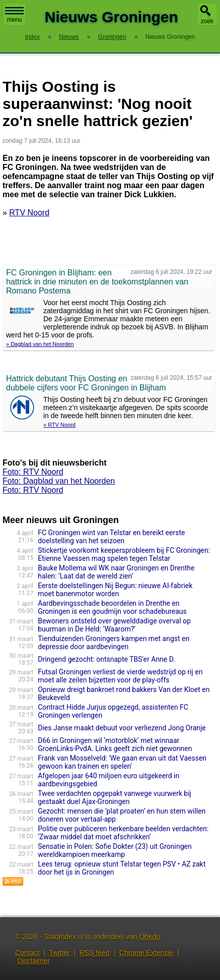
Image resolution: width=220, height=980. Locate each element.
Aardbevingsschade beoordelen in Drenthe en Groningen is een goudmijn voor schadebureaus (112, 607)
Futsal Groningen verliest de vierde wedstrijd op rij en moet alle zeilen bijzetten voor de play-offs (120, 676)
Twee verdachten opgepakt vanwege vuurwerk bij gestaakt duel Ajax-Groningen (115, 797)
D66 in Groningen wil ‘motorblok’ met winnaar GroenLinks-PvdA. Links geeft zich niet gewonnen (115, 744)
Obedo (150, 937)
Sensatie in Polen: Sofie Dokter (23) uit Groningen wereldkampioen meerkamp (115, 850)
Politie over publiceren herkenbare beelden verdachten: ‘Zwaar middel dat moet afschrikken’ (123, 833)
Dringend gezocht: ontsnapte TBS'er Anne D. (106, 659)
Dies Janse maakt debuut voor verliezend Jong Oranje (122, 728)
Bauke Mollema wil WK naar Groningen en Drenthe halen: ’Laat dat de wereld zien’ (116, 572)
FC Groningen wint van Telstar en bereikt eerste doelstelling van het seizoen (111, 537)
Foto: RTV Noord (33, 472)
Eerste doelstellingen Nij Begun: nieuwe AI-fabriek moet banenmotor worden (115, 590)
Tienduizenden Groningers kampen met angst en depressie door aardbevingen (114, 643)
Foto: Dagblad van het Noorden (59, 481)
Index (32, 37)
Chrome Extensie (146, 953)
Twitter (59, 953)
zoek (207, 21)
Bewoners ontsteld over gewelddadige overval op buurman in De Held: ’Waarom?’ (114, 625)
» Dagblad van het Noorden (40, 344)
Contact (27, 953)
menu (14, 15)
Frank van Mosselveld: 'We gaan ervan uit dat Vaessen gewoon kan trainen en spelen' (122, 762)
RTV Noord (29, 213)
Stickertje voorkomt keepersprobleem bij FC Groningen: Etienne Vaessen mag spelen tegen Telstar (124, 554)
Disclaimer (33, 961)
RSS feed (95, 953)
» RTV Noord (59, 425)
